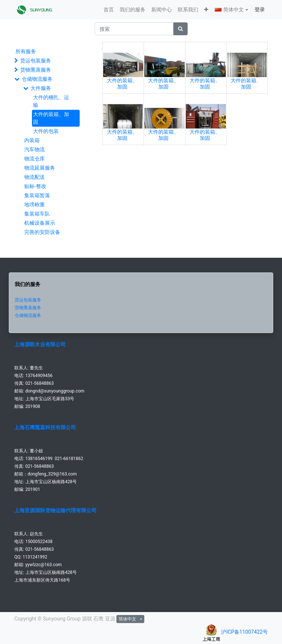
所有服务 (26, 51)
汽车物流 (35, 149)
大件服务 (41, 88)
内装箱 (32, 140)
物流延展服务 (40, 168)
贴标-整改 (35, 186)
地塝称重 (35, 205)
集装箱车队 (37, 214)
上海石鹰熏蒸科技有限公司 (45, 427)
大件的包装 (46, 131)
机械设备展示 (40, 223)
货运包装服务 (36, 61)
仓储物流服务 (37, 79)
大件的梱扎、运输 (51, 101)
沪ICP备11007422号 (244, 632)
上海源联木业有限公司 (40, 344)
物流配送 (35, 177)
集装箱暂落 (37, 195)
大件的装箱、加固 (51, 118)
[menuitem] (109, 10)
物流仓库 (35, 159)
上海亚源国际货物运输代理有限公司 (55, 510)
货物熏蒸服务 (36, 70)
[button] (206, 10)
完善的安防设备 (42, 232)
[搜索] (180, 29)
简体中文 (229, 10)
